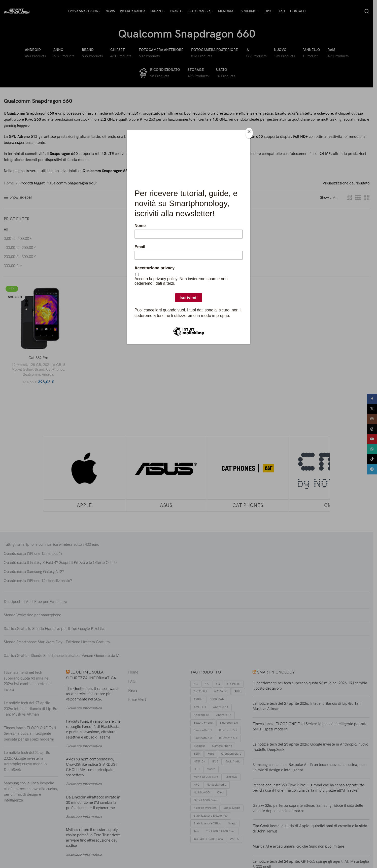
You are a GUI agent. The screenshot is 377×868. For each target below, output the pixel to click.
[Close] (249, 133)
